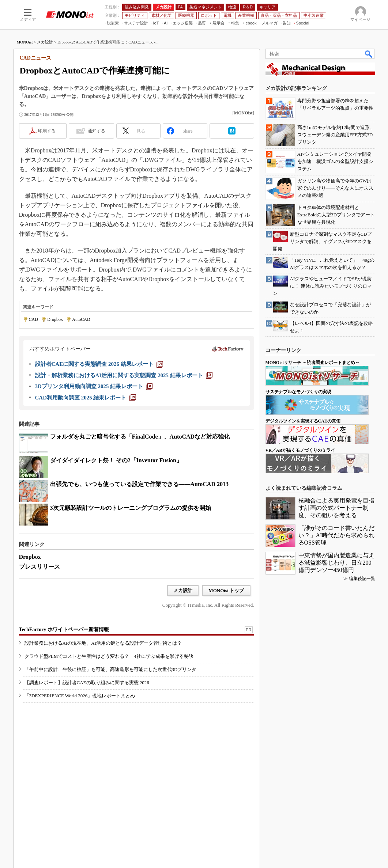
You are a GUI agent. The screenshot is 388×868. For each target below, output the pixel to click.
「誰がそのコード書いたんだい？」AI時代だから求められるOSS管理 (337, 535)
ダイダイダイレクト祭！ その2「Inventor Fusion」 (116, 460)
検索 (369, 54)
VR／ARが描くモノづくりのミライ (300, 450)
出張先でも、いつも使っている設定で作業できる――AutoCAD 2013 (139, 484)
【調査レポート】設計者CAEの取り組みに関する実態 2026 (87, 683)
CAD (33, 319)
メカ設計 (45, 42)
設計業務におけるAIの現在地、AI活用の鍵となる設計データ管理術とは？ (103, 643)
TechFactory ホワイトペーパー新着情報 (64, 630)
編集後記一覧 (362, 579)
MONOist (25, 42)
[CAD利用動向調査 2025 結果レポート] (86, 398)
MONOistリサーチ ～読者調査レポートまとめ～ (313, 363)
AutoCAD (81, 319)
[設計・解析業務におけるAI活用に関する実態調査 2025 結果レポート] (124, 375)
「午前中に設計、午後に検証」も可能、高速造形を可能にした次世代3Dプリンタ (111, 669)
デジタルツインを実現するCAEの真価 (303, 421)
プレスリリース (39, 567)
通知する (97, 131)
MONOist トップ (226, 590)
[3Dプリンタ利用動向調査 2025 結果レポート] (94, 386)
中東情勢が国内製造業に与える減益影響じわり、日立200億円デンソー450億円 (336, 563)
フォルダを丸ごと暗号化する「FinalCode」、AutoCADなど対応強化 (140, 437)
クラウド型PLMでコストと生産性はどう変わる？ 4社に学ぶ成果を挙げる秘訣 (109, 656)
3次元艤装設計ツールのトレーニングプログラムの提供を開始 (131, 508)
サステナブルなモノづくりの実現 (298, 392)
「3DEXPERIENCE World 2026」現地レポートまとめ (80, 696)
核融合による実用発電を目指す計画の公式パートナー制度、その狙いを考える (336, 508)
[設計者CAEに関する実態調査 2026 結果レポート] (99, 364)
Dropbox (55, 319)
